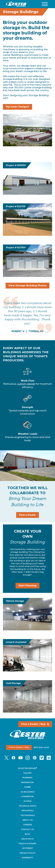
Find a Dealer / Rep (35, 724)
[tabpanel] (27, 315)
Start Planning (27, 586)
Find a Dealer (27, 515)
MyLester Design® (18, 107)
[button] (45, 4)
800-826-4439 (41, 747)
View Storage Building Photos (27, 286)
